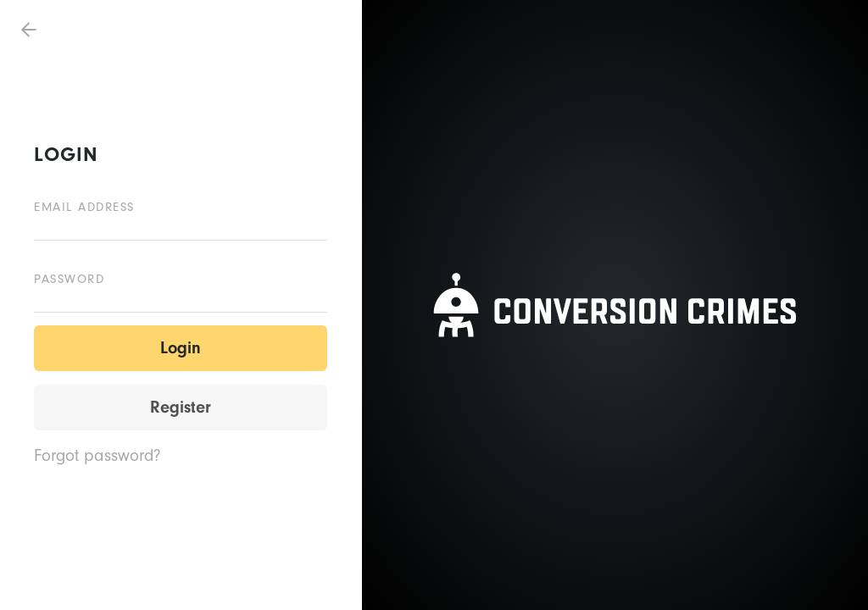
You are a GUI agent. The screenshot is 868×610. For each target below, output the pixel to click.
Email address (84, 207)
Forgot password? (97, 455)
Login (181, 348)
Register (181, 407)
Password (69, 279)
